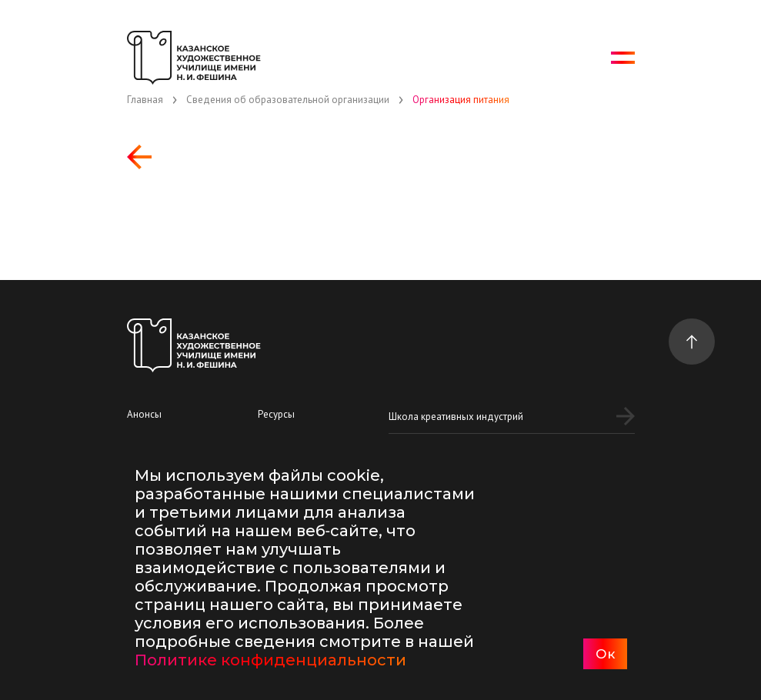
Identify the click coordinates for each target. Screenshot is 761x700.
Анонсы (144, 414)
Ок (605, 654)
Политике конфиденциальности (270, 660)
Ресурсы (276, 414)
